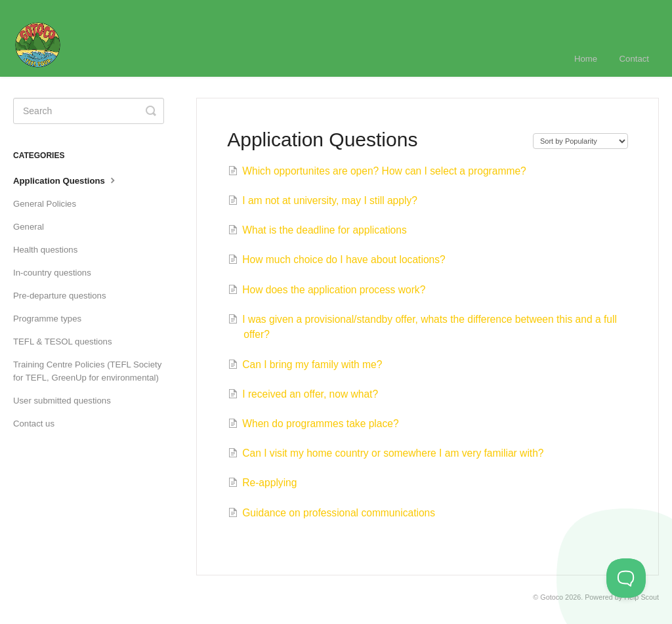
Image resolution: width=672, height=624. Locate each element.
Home (586, 59)
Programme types (47, 319)
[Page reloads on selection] (580, 141)
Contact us (34, 424)
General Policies (45, 204)
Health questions (45, 250)
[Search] (89, 111)
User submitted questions (62, 401)
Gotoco (552, 597)
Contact (634, 59)
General (29, 227)
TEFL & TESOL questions (63, 342)
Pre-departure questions (59, 296)
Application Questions (66, 180)
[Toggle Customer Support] (626, 578)
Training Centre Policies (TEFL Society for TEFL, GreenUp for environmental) (87, 371)
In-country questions (52, 273)
